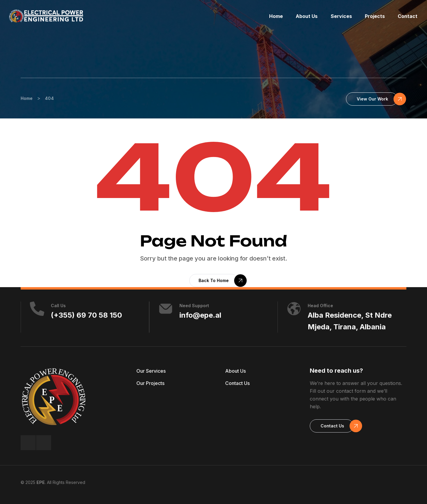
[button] (372, 99)
